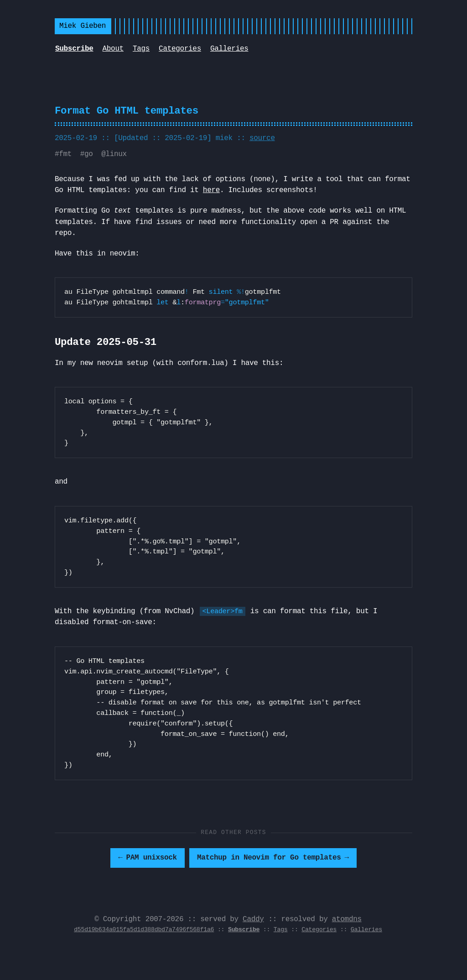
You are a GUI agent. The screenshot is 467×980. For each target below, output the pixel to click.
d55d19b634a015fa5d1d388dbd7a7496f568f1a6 (144, 930)
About (113, 49)
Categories (180, 49)
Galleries (229, 49)
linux (116, 154)
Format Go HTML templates (127, 111)
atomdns (347, 919)
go (89, 154)
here (211, 190)
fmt (65, 154)
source (262, 138)
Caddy (253, 919)
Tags (141, 49)
